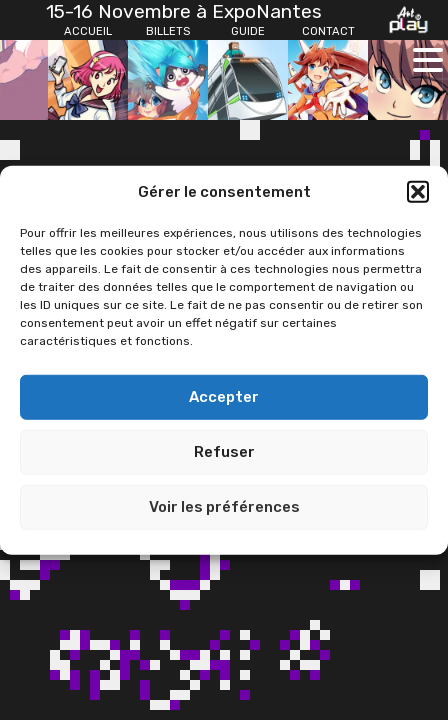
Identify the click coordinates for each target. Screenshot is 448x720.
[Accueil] (88, 32)
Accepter (224, 397)
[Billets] (168, 32)
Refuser (224, 452)
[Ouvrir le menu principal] (428, 60)
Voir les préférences (224, 507)
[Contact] (328, 32)
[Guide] (248, 32)
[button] (418, 192)
